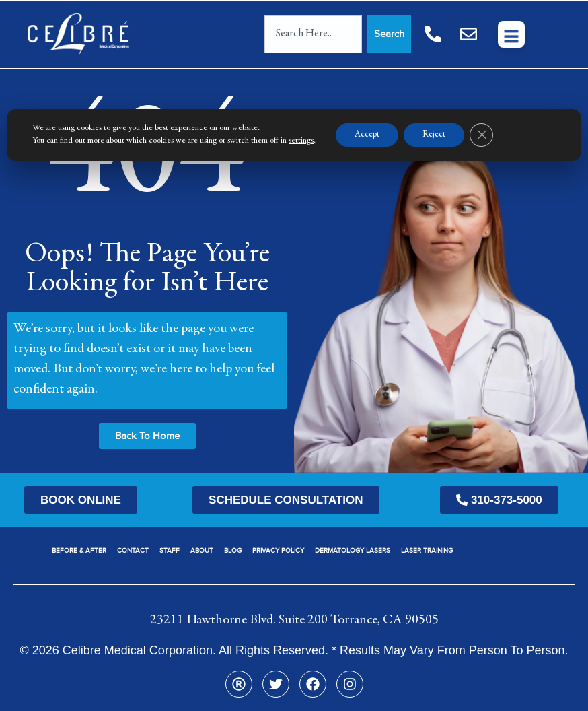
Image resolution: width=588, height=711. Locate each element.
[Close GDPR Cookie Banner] (488, 135)
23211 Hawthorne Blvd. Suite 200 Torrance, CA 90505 (294, 620)
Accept (369, 135)
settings (301, 141)
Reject (439, 135)
